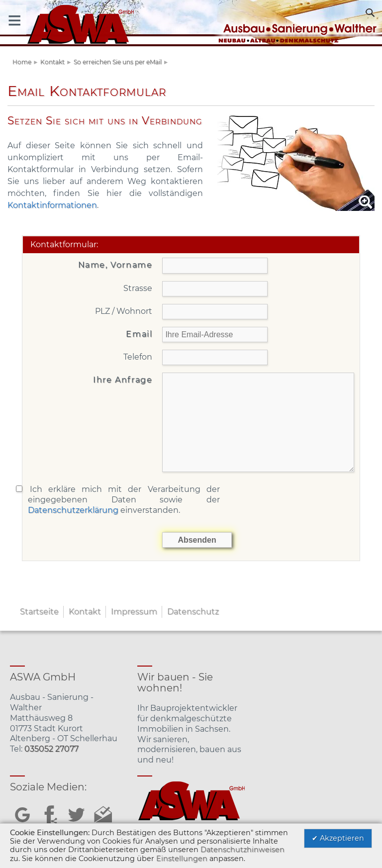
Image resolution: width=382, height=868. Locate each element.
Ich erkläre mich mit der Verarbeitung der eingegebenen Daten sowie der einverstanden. (124, 500)
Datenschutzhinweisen (242, 850)
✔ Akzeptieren (338, 838)
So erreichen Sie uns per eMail (118, 62)
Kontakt (52, 62)
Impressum (134, 612)
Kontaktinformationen (52, 205)
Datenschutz (193, 612)
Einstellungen (182, 859)
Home (22, 62)
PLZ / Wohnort (124, 311)
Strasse (138, 288)
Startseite (39, 612)
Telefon (138, 357)
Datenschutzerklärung (73, 510)
